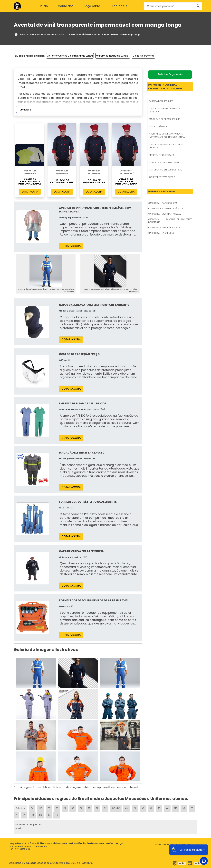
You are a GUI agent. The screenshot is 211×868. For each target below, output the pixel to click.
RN (24, 815)
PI (16, 815)
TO (57, 815)
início (44, 6)
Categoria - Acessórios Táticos (166, 208)
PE (89, 808)
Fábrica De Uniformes (161, 101)
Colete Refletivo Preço (162, 177)
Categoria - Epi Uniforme (161, 233)
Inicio (158, 844)
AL (151, 808)
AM (127, 808)
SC (73, 808)
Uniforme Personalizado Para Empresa (166, 146)
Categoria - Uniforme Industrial (165, 228)
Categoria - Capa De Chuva (163, 203)
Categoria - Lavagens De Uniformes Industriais (170, 221)
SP (57, 808)
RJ (32, 808)
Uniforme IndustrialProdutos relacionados (165, 87)
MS (184, 808)
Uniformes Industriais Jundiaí (113, 56)
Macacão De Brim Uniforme (164, 119)
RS (81, 808)
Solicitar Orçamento (170, 74)
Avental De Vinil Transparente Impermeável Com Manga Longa (167, 135)
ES (49, 808)
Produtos (120, 6)
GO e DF (116, 808)
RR (41, 815)
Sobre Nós (66, 6)
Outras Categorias (162, 191)
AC (143, 808)
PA (135, 808)
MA (167, 808)
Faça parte (92, 6)
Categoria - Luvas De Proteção (165, 214)
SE (49, 815)
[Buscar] (198, 6)
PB (192, 808)
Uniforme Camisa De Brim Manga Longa (70, 56)
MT (176, 808)
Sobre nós (168, 844)
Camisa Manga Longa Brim (164, 162)
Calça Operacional (143, 56)
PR (65, 808)
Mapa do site (195, 844)
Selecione (21, 808)
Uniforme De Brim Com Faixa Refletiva (165, 110)
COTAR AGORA (30, 192)
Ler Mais (25, 110)
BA (97, 808)
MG (41, 808)
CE (105, 808)
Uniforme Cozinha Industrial (165, 170)
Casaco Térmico (159, 126)
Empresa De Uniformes (162, 155)
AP (159, 808)
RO (32, 815)
